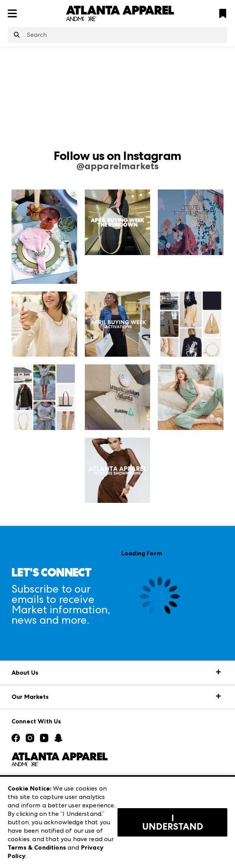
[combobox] (118, 35)
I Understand (173, 822)
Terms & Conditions (37, 847)
